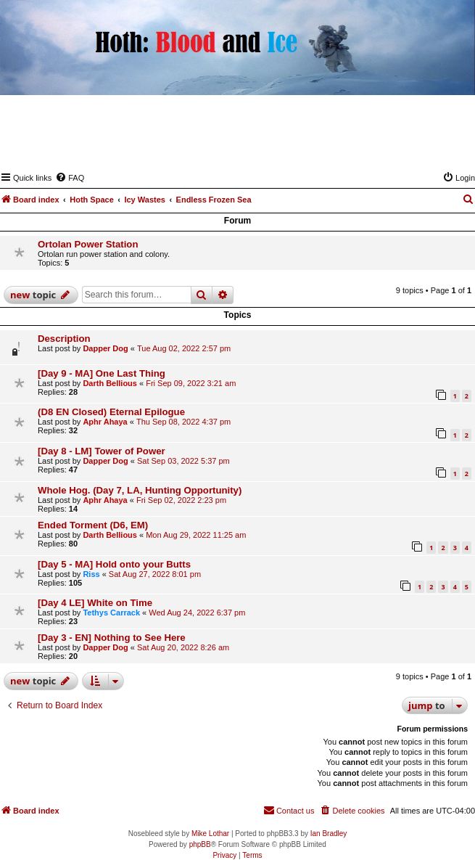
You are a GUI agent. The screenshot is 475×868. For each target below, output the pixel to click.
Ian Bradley (329, 834)
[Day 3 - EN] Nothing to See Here (112, 638)
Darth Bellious (110, 383)
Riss (91, 574)
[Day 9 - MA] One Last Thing (102, 373)
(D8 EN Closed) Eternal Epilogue (111, 412)
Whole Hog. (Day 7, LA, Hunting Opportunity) (140, 490)
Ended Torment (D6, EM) (93, 525)
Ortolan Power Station (88, 244)
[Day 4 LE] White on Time (95, 603)
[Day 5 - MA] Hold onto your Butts (114, 564)
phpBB (200, 844)
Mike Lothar (210, 834)
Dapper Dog (105, 348)
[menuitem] (70, 178)
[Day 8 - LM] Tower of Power (102, 451)
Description (64, 339)
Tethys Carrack (111, 613)
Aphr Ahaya (105, 422)
